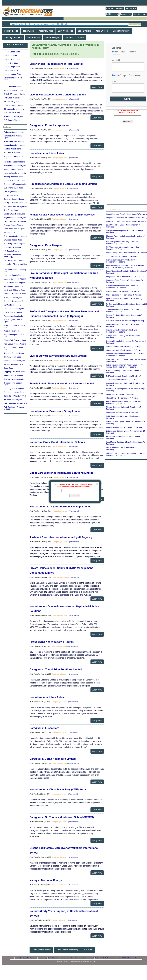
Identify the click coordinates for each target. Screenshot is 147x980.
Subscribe (75, 496)
